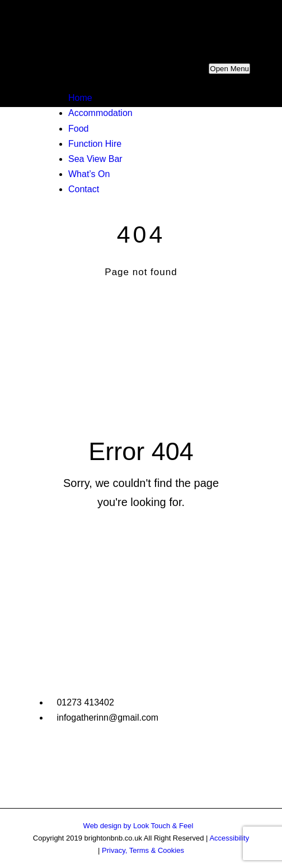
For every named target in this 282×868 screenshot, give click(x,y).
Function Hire (95, 144)
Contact (84, 189)
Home (80, 98)
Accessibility (229, 838)
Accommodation (100, 113)
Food (78, 129)
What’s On (89, 174)
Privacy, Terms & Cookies (143, 850)
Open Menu (229, 69)
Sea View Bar (95, 159)
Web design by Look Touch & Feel (138, 826)
